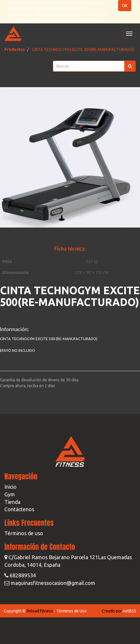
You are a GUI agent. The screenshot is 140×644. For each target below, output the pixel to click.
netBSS (129, 611)
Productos (15, 49)
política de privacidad (58, 9)
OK (125, 6)
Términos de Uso (71, 611)
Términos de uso (24, 533)
